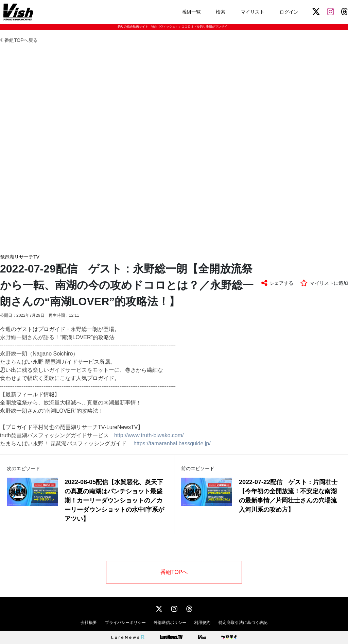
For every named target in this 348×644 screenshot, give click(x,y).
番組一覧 (191, 12)
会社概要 (89, 623)
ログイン (289, 12)
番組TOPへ (174, 572)
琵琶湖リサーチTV (20, 257)
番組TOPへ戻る (19, 40)
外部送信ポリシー (170, 623)
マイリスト (253, 12)
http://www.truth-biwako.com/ (149, 435)
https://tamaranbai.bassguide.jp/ (172, 443)
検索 (221, 12)
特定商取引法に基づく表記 (243, 623)
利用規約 (202, 623)
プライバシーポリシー (125, 623)
